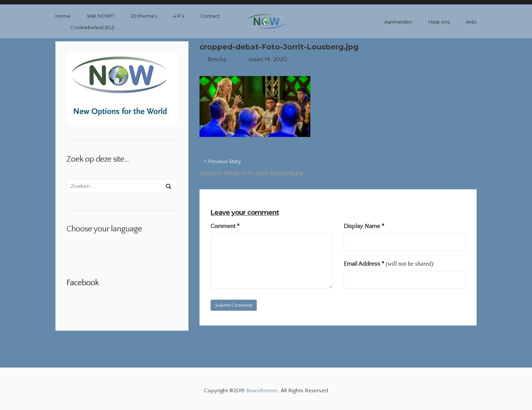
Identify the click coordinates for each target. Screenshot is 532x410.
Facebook (83, 283)
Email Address (364, 264)
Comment (225, 226)
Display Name (364, 226)
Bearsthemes (262, 391)
